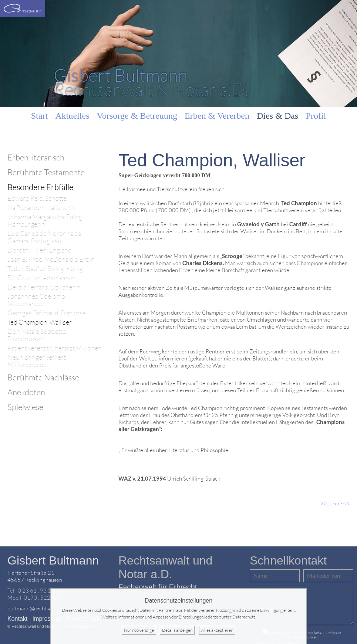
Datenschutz (244, 617)
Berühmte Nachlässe (43, 377)
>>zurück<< (335, 503)
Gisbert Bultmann (53, 560)
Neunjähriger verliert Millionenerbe (37, 361)
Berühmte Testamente (46, 172)
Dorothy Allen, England (40, 250)
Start (40, 116)
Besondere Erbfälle (40, 187)
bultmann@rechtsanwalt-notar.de (46, 608)
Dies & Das (278, 116)
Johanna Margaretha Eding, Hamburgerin (45, 221)
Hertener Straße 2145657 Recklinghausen (35, 576)
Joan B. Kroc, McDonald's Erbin (51, 259)
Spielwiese (25, 407)
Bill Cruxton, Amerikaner (41, 278)
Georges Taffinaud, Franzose (47, 313)
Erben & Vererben (217, 116)
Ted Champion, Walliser (40, 322)
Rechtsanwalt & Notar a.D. (151, 82)
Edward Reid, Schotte (37, 198)
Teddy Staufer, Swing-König (45, 269)
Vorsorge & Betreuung (137, 116)
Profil (316, 116)
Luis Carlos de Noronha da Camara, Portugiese (44, 237)
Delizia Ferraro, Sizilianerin (44, 287)
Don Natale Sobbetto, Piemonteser (37, 335)
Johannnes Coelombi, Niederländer (38, 300)
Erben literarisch (36, 157)
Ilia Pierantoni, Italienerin (41, 208)
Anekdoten (26, 392)
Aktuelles (72, 116)
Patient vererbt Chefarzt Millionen (55, 348)
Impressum (47, 619)
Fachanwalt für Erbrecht (158, 587)
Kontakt (17, 619)
